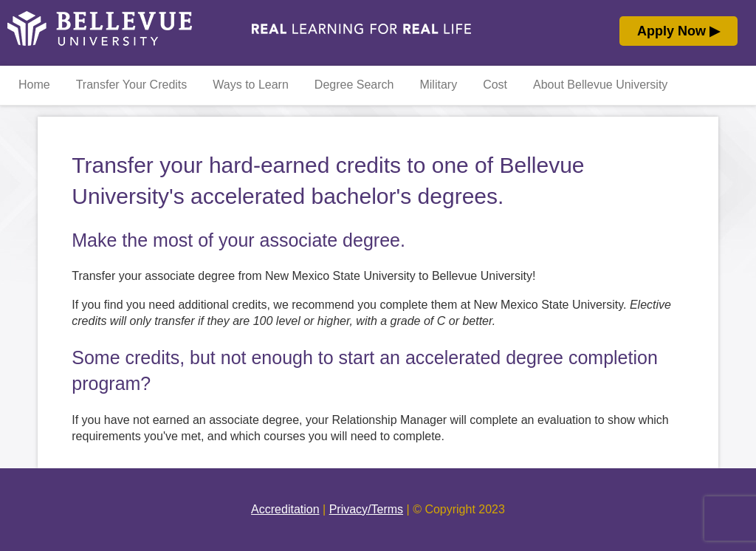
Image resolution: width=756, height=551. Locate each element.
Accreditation (285, 509)
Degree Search (354, 85)
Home (34, 85)
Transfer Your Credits (132, 85)
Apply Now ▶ (678, 31)
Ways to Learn (251, 85)
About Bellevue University (600, 85)
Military (438, 85)
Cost (495, 85)
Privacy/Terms (366, 509)
